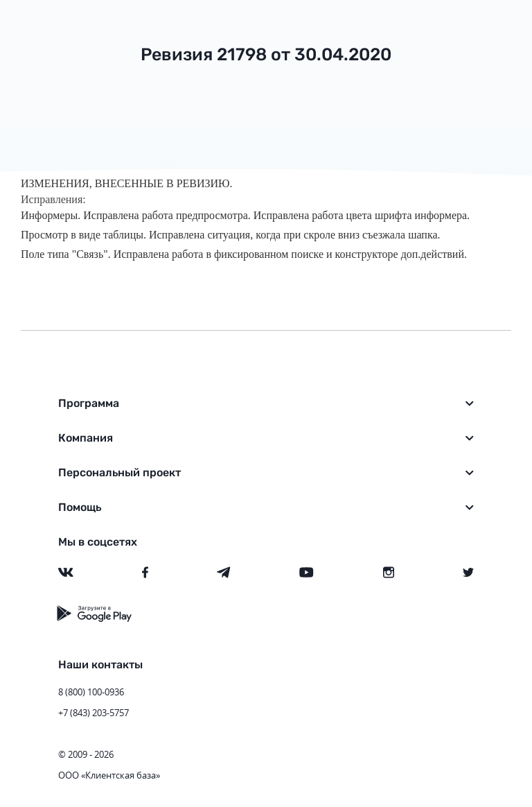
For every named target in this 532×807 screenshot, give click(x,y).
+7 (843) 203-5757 (94, 713)
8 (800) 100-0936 (91, 692)
